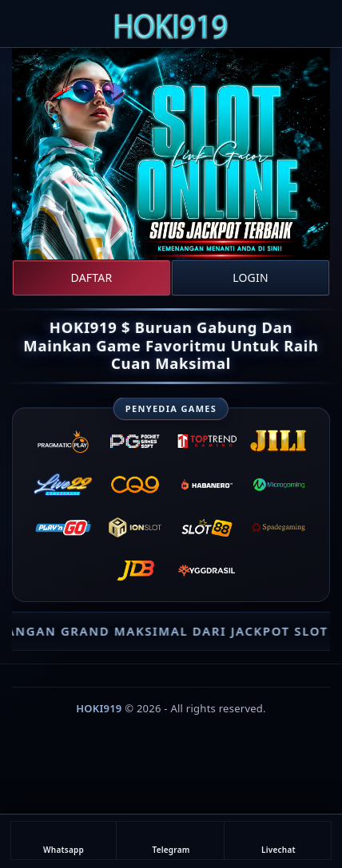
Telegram (171, 841)
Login (251, 277)
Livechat (278, 841)
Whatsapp (64, 841)
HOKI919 (99, 708)
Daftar (92, 277)
